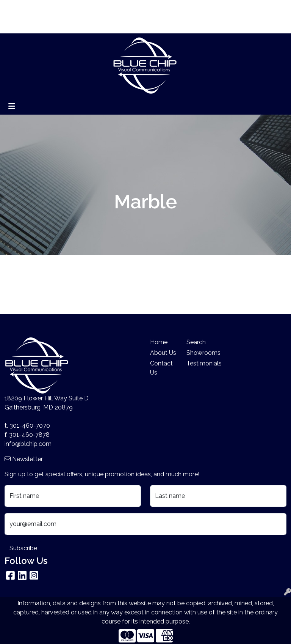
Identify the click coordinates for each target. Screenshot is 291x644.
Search (204, 8)
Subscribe (23, 548)
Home (16, 8)
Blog (68, 8)
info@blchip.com (28, 444)
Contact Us (161, 368)
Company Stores (31, 25)
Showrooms (200, 353)
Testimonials (200, 363)
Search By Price (102, 8)
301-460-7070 (30, 426)
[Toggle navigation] (12, 106)
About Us (43, 8)
